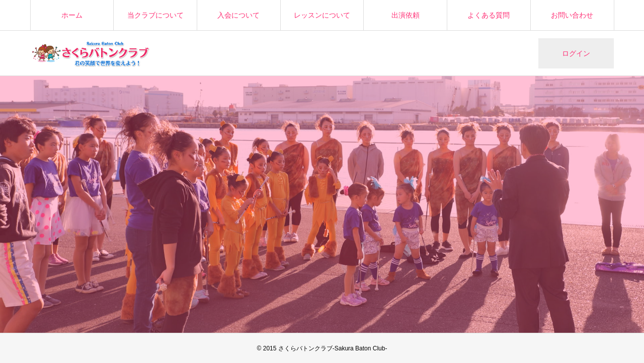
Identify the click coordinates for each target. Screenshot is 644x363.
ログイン (576, 53)
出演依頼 (406, 15)
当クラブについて (155, 15)
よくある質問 (489, 15)
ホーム (72, 15)
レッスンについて (322, 15)
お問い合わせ (572, 15)
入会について (238, 15)
